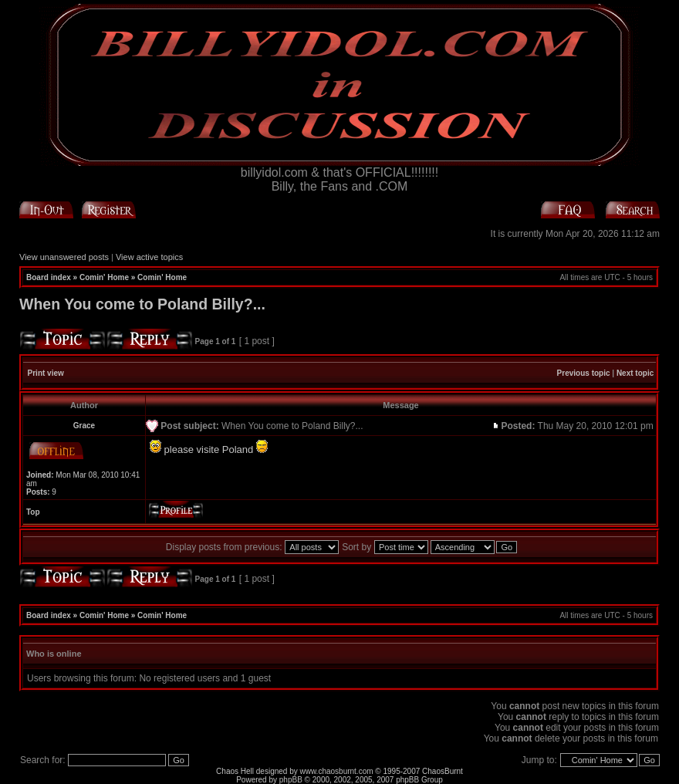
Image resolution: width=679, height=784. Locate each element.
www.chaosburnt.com (337, 771)
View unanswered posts (64, 257)
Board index (49, 277)
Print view (46, 373)
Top (33, 512)
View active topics (149, 257)
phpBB (291, 780)
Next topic (635, 373)
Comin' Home (104, 277)
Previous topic (584, 373)
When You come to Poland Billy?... (142, 304)
